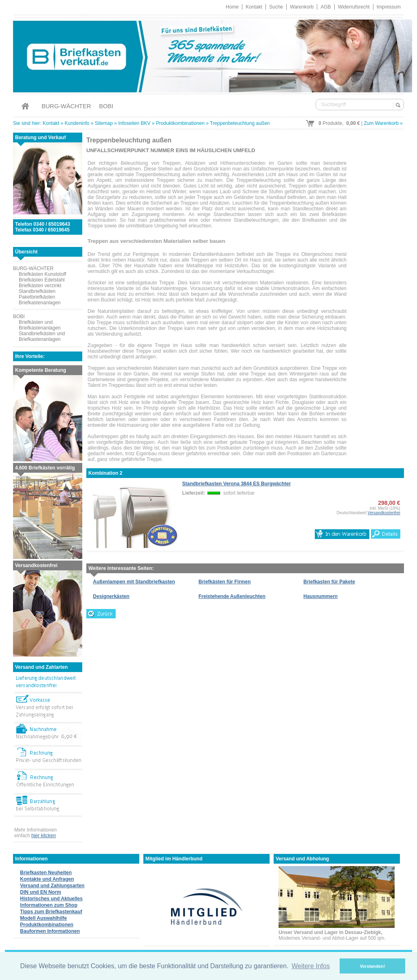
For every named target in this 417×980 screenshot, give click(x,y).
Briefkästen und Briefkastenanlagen (40, 325)
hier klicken (44, 836)
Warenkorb (302, 7)
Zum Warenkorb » (383, 123)
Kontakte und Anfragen (47, 879)
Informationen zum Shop (49, 905)
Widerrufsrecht (354, 7)
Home (232, 7)
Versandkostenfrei (384, 513)
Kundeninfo (77, 123)
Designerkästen (111, 596)
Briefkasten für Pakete (329, 582)
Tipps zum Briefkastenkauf (51, 912)
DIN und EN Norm (41, 892)
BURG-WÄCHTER (66, 106)
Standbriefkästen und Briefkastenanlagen (42, 336)
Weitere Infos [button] (311, 966)
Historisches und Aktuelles (51, 899)
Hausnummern (320, 596)
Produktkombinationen (180, 123)
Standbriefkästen (37, 291)
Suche (276, 7)
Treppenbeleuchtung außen (240, 123)
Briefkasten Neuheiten (46, 873)
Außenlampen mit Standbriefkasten (134, 582)
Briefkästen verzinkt (40, 286)
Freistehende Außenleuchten (232, 596)
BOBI (106, 106)
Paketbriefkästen (37, 297)
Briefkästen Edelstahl (42, 280)
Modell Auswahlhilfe (43, 918)
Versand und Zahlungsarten (52, 886)
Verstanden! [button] (373, 966)
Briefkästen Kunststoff (43, 274)
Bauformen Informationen (50, 931)
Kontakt (254, 7)
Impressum (389, 7)
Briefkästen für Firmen (225, 582)
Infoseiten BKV (134, 123)
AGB (326, 7)
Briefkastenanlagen (40, 303)
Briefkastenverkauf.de (208, 55)
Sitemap (104, 123)
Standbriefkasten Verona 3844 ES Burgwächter (236, 484)
